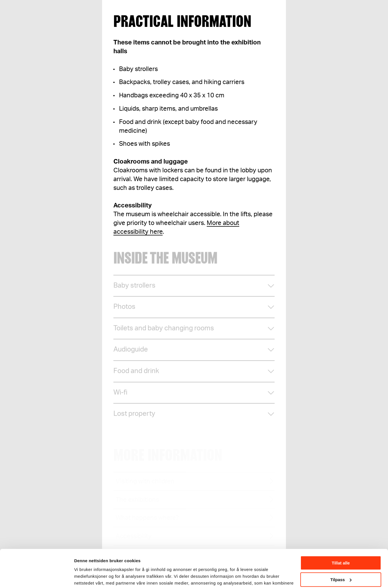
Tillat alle (341, 528)
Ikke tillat (341, 561)
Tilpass (341, 544)
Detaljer (82, 577)
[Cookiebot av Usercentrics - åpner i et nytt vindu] (37, 577)
